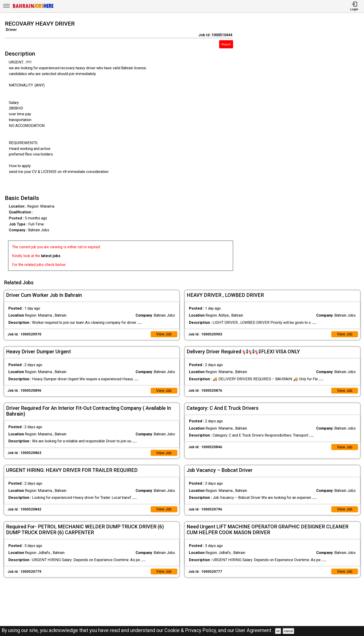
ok (278, 631)
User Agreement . (255, 630)
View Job (164, 333)
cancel (288, 631)
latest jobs (51, 256)
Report (226, 44)
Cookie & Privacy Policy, (191, 630)
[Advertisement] (303, 147)
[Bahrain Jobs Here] (33, 8)
